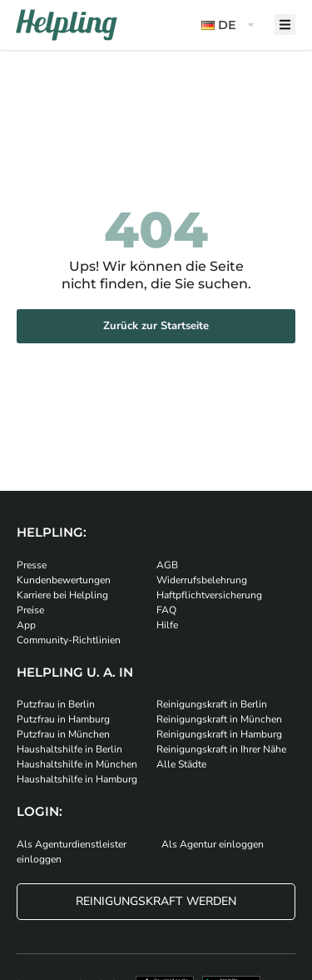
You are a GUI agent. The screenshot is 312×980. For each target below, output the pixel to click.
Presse (32, 565)
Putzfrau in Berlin (56, 704)
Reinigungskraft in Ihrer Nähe (221, 749)
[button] (230, 25)
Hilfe (167, 625)
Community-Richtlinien (69, 640)
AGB (167, 565)
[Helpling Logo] (67, 25)
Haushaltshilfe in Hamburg (77, 779)
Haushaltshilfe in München (77, 764)
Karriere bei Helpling (62, 595)
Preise (30, 610)
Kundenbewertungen (64, 580)
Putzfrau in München (63, 734)
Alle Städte (181, 764)
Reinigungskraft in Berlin (212, 704)
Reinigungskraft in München (219, 719)
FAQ (166, 610)
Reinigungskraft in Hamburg (219, 734)
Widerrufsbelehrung (202, 580)
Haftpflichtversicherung (209, 595)
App (26, 625)
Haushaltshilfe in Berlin (69, 749)
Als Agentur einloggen (213, 844)
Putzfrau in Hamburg (63, 719)
